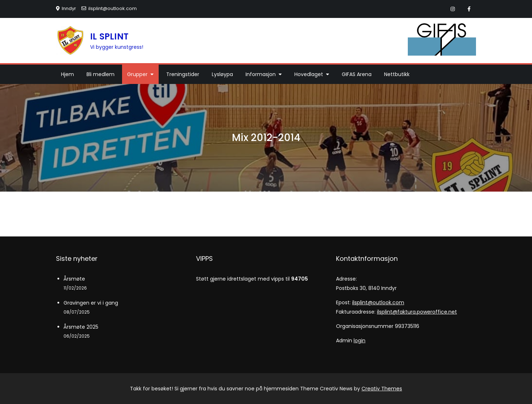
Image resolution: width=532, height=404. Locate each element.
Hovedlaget (309, 74)
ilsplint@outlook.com (109, 8)
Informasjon (261, 74)
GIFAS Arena (357, 74)
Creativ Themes (382, 389)
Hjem (67, 74)
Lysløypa (222, 74)
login (360, 340)
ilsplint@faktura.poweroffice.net (417, 312)
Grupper (137, 74)
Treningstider (183, 74)
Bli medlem (101, 74)
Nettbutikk (397, 74)
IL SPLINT (109, 36)
